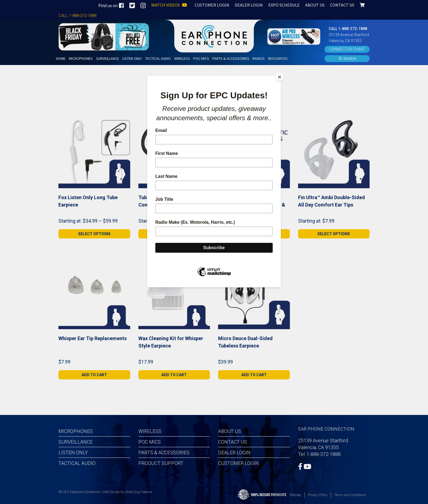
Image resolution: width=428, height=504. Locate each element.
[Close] (280, 77)
